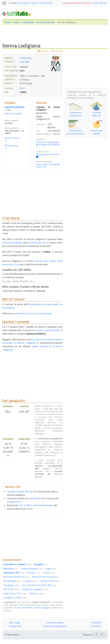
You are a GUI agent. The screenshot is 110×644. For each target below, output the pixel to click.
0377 (22, 88)
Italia (16, 22)
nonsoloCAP (24, 3)
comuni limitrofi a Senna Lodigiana (34, 608)
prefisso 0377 (14, 502)
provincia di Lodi (37, 243)
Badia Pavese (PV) (15, 594)
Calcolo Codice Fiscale (42, 3)
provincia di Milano (12, 243)
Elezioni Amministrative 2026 (77, 3)
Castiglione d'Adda (15, 598)
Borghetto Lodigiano (36, 589)
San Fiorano (12, 589)
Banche (103, 3)
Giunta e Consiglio (13, 113)
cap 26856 (36, 498)
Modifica (43, 51)
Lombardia (28, 22)
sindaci (50, 505)
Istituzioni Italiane (55, 623)
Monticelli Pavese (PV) (16, 577)
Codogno (30, 581)
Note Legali (14, 623)
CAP (21, 505)
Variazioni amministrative (55, 626)
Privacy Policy (15, 626)
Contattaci (96, 626)
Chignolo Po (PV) (50, 581)
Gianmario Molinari (15, 107)
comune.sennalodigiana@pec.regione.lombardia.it (48, 144)
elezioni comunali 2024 (47, 330)
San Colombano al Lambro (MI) (39, 585)
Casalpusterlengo (31, 569)
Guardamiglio (12, 581)
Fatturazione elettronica (48, 156)
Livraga (51, 569)
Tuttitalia (13, 3)
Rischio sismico (12, 138)
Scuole (95, 3)
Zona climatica (12, 146)
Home (8, 22)
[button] (96, 635)
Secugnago (11, 585)
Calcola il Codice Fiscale (20, 492)
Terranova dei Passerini (46, 577)
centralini (38, 505)
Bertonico (37, 594)
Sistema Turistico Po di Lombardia (33, 314)
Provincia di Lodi (45, 22)
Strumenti (96, 623)
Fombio (49, 573)
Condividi (57, 51)
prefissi (28, 505)
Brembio (34, 573)
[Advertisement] (32, 535)
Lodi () (25, 62)
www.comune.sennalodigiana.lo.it (48, 166)
